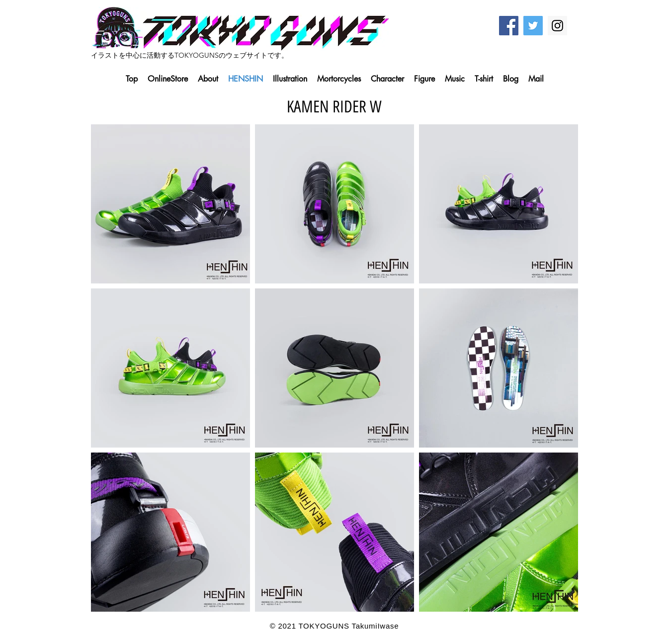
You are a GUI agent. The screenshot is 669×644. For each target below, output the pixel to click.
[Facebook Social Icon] (509, 26)
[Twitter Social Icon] (533, 26)
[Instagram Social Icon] (557, 26)
